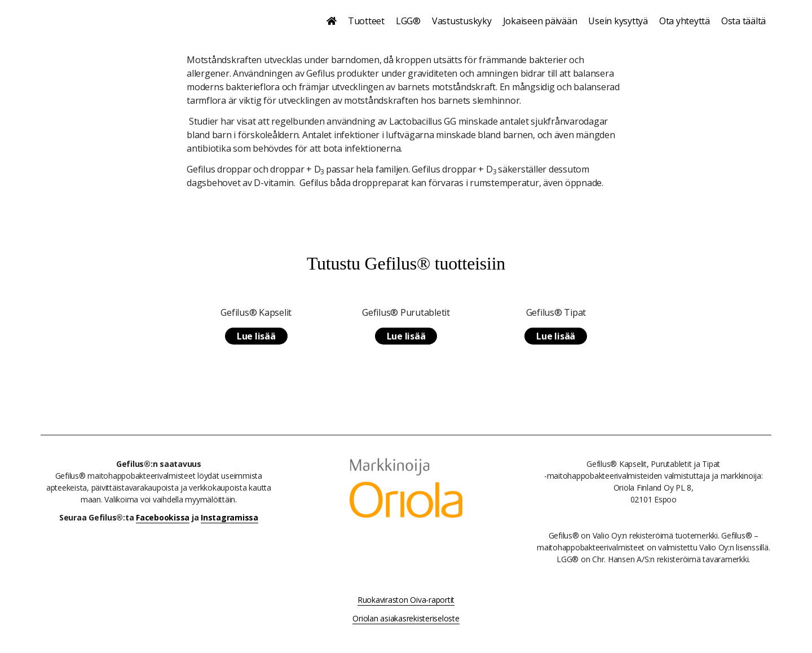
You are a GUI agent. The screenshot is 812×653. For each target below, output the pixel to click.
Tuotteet (366, 21)
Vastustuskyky (462, 21)
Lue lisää (256, 336)
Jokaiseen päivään (540, 21)
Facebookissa (163, 517)
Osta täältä (743, 21)
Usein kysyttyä (618, 21)
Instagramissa (230, 517)
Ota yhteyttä (685, 21)
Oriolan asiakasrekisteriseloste (406, 618)
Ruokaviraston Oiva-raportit (406, 600)
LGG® (408, 21)
